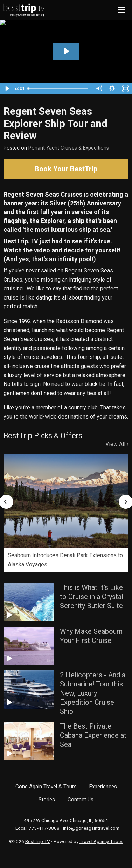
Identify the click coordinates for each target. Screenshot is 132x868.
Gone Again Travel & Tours (46, 787)
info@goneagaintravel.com (91, 828)
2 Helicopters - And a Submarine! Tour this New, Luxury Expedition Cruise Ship (93, 693)
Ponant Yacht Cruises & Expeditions (69, 148)
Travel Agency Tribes (101, 841)
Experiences (103, 787)
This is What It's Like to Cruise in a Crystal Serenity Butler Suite (92, 597)
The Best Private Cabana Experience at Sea (93, 735)
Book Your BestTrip (66, 169)
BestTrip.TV (38, 841)
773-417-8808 (44, 828)
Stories (47, 800)
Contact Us (81, 800)
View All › (117, 444)
